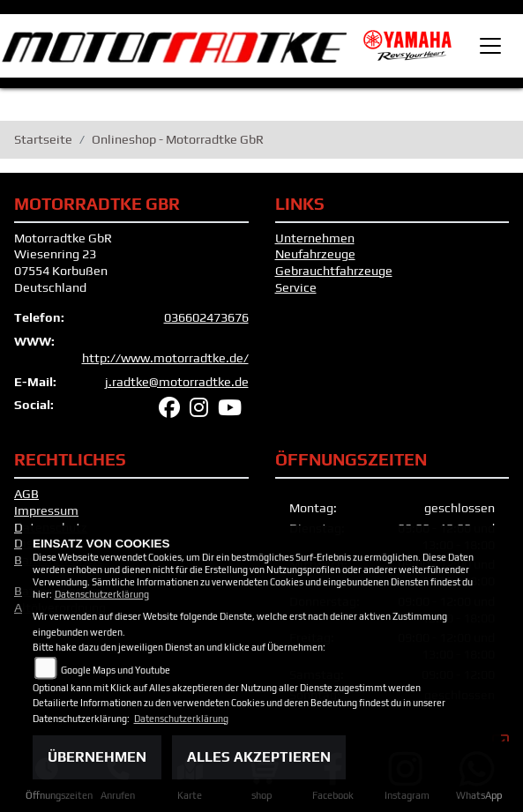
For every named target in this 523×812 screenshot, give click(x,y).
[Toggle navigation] (490, 46)
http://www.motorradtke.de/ (165, 358)
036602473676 (206, 317)
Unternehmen (315, 238)
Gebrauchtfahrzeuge (334, 271)
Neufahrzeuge (315, 254)
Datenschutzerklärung (102, 594)
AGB (26, 494)
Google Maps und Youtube (116, 670)
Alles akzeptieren (259, 757)
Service (296, 287)
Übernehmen (97, 757)
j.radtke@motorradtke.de (177, 382)
